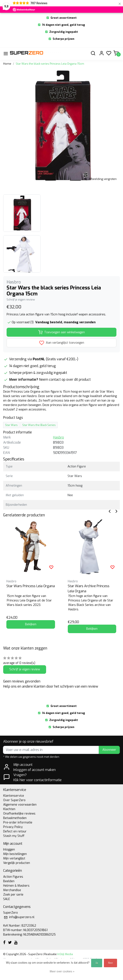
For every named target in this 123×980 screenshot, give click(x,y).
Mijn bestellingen (15, 854)
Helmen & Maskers (16, 886)
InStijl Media (65, 954)
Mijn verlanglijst (14, 858)
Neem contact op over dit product (65, 380)
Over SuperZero (14, 800)
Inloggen (9, 850)
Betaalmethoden (15, 818)
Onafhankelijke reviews (19, 814)
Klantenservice (14, 796)
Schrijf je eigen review (21, 300)
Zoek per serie (13, 895)
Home (7, 64)
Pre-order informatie (18, 823)
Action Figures (13, 877)
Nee (110, 963)
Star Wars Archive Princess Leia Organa (89, 589)
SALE (7, 899)
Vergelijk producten (17, 863)
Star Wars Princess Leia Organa (31, 586)
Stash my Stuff (14, 836)
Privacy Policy (13, 827)
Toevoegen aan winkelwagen (61, 332)
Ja (97, 963)
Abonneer (109, 750)
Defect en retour (15, 831)
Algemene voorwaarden (20, 805)
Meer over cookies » (62, 971)
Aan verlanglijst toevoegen (62, 343)
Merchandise (12, 890)
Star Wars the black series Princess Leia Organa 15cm (50, 64)
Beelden (9, 881)
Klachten (9, 809)
